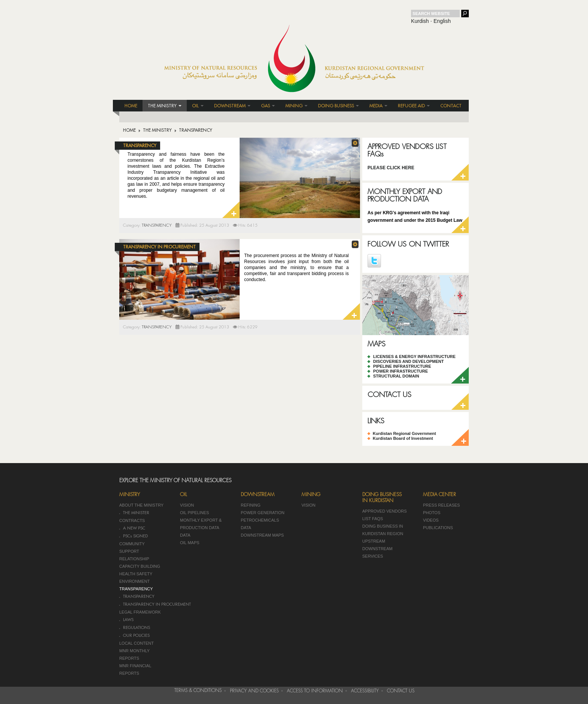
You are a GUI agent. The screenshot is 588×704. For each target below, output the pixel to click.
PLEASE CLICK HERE (391, 168)
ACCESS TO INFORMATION (315, 691)
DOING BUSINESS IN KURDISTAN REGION (383, 530)
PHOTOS (432, 513)
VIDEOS (431, 520)
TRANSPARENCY (140, 146)
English (442, 21)
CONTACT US (389, 395)
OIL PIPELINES (194, 513)
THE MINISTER (136, 513)
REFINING (251, 505)
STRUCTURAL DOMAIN (396, 376)
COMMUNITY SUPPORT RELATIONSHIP (134, 551)
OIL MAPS (190, 543)
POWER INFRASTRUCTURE (400, 371)
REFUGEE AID (414, 106)
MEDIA (378, 106)
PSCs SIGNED (135, 536)
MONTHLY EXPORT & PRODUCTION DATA (201, 524)
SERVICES (373, 556)
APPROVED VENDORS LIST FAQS (385, 515)
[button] (355, 143)
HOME (131, 106)
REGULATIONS (136, 628)
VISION (187, 505)
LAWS (128, 620)
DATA (185, 535)
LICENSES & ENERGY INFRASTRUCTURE (414, 357)
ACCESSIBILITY (365, 691)
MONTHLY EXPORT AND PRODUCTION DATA (405, 195)
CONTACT (451, 106)
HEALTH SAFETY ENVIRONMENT (136, 578)
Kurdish (420, 21)
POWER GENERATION (263, 513)
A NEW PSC (134, 528)
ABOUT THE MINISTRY (141, 505)
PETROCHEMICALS (260, 520)
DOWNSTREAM (232, 106)
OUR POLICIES (136, 636)
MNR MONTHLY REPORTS (134, 654)
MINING (296, 106)
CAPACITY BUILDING (140, 566)
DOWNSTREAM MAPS (262, 535)
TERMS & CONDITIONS (198, 690)
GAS (268, 106)
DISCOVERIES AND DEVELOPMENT (408, 361)
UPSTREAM (374, 541)
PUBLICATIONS (438, 528)
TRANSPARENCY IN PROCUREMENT (159, 247)
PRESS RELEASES (441, 505)
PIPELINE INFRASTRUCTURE (402, 366)
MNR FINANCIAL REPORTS (135, 669)
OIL (198, 106)
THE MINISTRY (165, 106)
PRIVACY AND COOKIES (254, 691)
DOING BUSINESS (338, 106)
